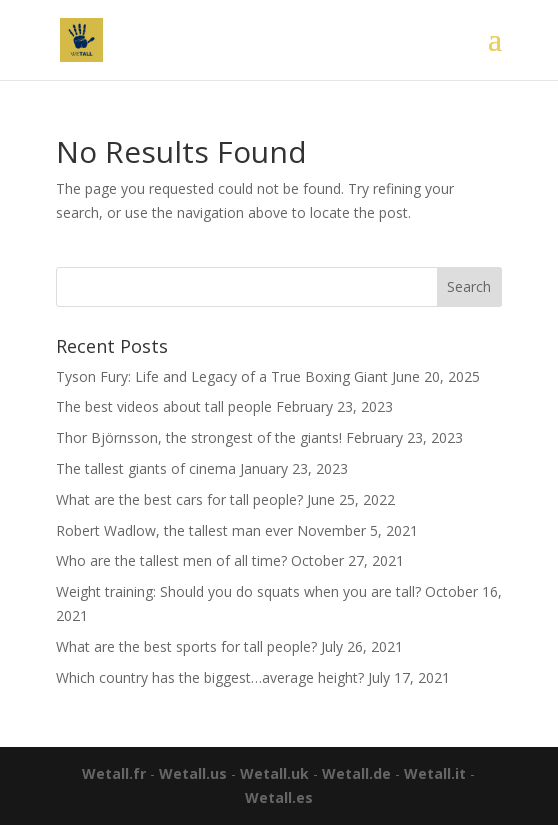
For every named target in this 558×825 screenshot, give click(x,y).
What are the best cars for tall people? (179, 499)
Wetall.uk (274, 773)
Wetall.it (435, 773)
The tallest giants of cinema (146, 468)
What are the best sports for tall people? (186, 646)
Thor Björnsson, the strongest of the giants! (199, 437)
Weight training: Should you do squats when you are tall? (238, 591)
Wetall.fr (114, 773)
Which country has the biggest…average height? (210, 677)
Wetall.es (279, 797)
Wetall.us (193, 773)
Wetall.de (356, 773)
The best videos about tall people (164, 406)
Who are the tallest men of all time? (171, 560)
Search (469, 286)
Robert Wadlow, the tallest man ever (174, 530)
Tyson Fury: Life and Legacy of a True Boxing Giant (222, 376)
